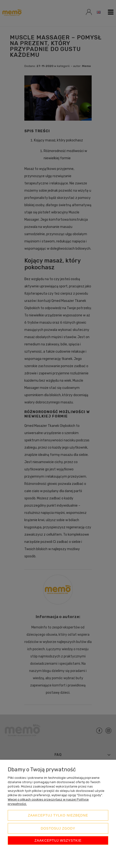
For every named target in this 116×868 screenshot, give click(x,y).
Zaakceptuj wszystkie (58, 840)
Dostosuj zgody (58, 828)
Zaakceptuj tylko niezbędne (58, 815)
